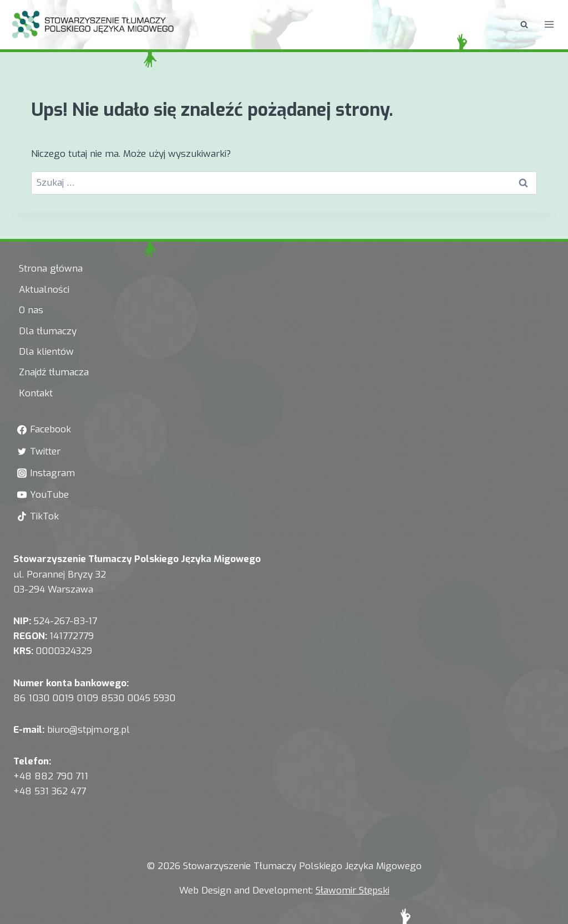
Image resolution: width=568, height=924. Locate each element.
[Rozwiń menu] (549, 25)
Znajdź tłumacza (54, 372)
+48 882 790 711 (51, 776)
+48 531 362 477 (50, 791)
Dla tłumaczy (48, 331)
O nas (31, 310)
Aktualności (44, 290)
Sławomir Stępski (353, 890)
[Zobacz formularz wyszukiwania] (524, 24)
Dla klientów (46, 352)
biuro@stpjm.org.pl (88, 730)
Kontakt (36, 393)
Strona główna (51, 269)
